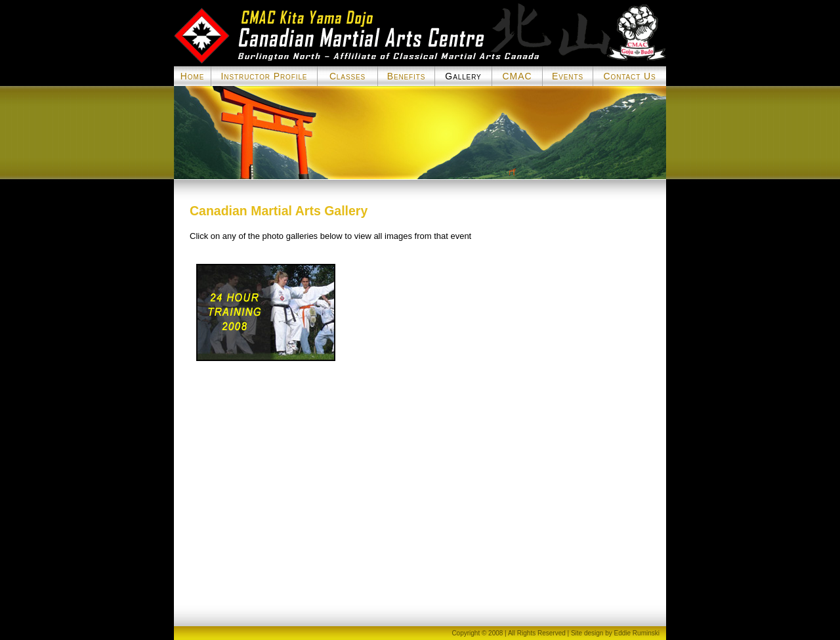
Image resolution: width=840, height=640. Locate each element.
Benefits (407, 76)
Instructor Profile (264, 76)
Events (568, 76)
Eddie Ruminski (637, 633)
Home (192, 76)
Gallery (463, 76)
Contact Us (629, 76)
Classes (347, 76)
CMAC (517, 76)
